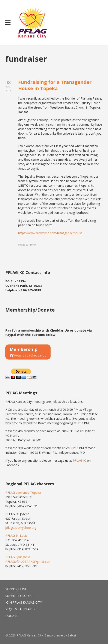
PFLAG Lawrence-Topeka (23, 493)
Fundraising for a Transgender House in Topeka (55, 85)
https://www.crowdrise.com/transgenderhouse (50, 233)
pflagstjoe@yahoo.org (21, 528)
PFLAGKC (79, 460)
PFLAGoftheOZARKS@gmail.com (28, 562)
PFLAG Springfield (18, 557)
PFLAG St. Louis (16, 536)
